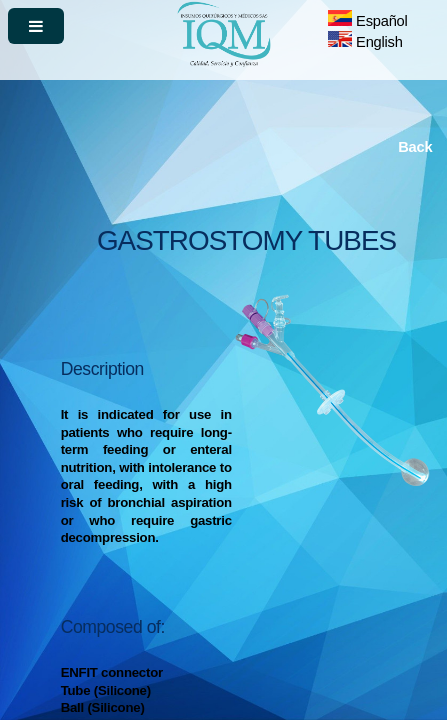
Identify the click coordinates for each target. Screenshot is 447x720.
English (365, 42)
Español (367, 21)
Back (415, 147)
